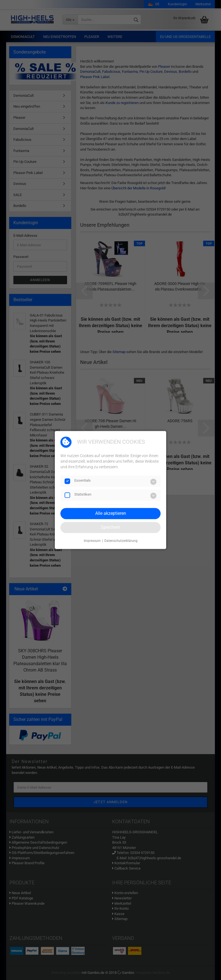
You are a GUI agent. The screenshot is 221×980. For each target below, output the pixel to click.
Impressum (92, 541)
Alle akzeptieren (111, 513)
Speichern (110, 527)
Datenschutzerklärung (121, 541)
